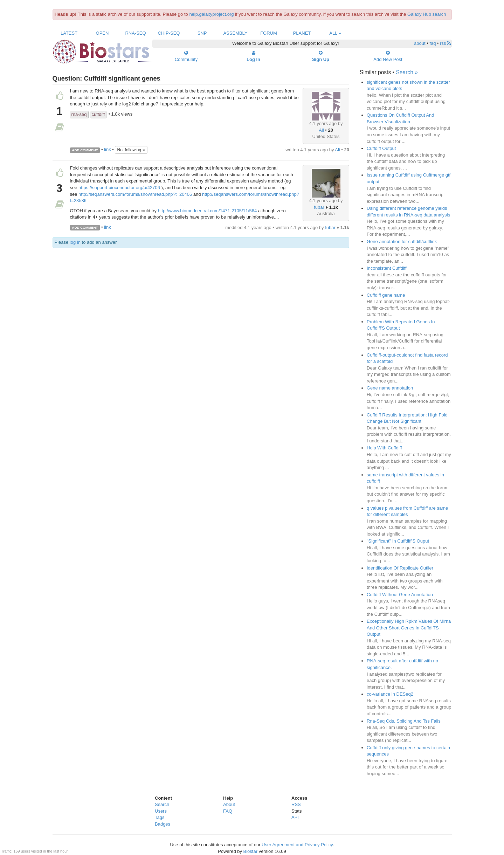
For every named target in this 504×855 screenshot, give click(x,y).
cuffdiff (98, 114)
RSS (296, 804)
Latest (69, 33)
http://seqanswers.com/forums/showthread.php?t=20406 (135, 194)
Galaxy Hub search (427, 14)
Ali (321, 130)
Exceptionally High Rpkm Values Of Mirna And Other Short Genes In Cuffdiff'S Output (409, 628)
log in (75, 242)
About (229, 804)
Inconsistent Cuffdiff (387, 268)
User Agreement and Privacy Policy (297, 845)
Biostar (250, 851)
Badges (163, 824)
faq (433, 43)
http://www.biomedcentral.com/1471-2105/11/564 (208, 211)
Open (102, 33)
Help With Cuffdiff (384, 448)
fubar (319, 207)
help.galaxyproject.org (211, 14)
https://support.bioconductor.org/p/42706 (119, 188)
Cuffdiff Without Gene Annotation (400, 595)
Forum (269, 33)
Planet (302, 33)
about (420, 43)
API (295, 817)
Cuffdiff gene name (386, 295)
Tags (160, 817)
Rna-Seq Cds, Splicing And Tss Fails (404, 721)
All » (335, 33)
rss (445, 43)
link (108, 150)
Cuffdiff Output (381, 148)
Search (162, 804)
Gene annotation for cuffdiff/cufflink (402, 242)
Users (161, 811)
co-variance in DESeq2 (390, 694)
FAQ (228, 811)
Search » (407, 72)
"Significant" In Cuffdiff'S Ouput (398, 541)
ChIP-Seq (169, 33)
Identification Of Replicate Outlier (400, 568)
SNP (202, 33)
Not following (131, 150)
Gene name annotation (390, 388)
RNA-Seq (135, 33)
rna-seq (79, 114)
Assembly (235, 33)
